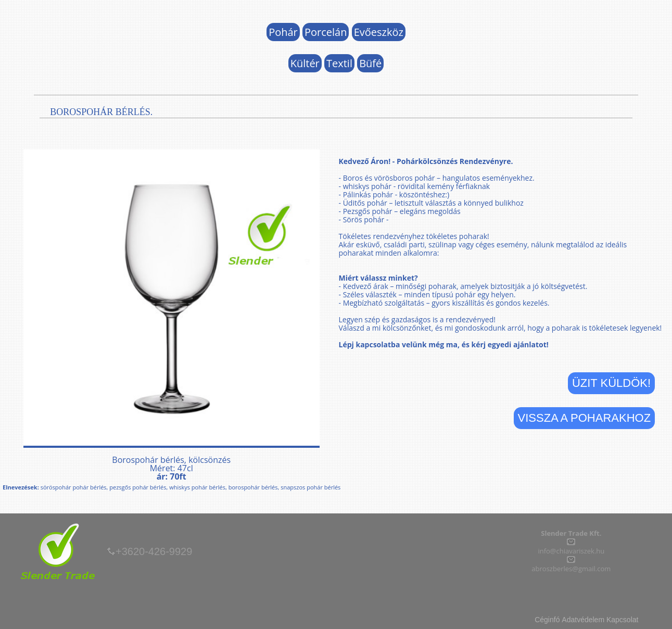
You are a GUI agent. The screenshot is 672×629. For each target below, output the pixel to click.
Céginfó (547, 620)
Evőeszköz (379, 32)
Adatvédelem (583, 620)
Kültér (305, 63)
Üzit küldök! (611, 383)
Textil (339, 63)
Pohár (283, 32)
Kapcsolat (622, 620)
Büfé (370, 63)
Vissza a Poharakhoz (585, 418)
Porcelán (326, 32)
